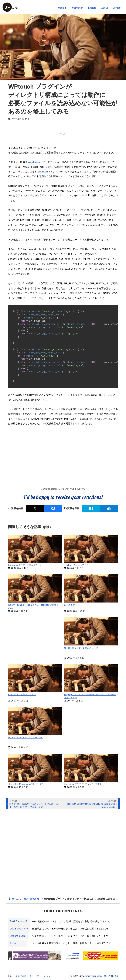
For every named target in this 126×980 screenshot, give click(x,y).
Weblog (62, 8)
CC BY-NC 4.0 (111, 973)
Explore (92, 8)
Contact (117, 8)
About (104, 8)
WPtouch (43, 172)
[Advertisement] (63, 453)
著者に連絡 (21, 973)
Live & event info (20, 926)
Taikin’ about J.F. (20, 918)
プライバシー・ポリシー (41, 973)
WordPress (34, 162)
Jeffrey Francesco (93, 973)
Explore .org (18, 933)
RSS (10, 973)
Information (77, 8)
